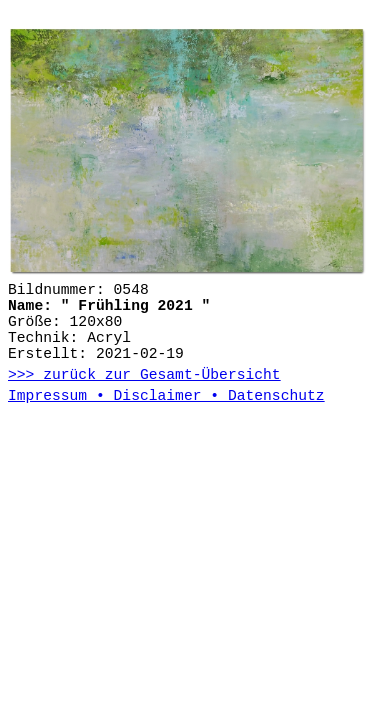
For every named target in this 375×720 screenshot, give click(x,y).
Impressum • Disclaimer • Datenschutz (166, 396)
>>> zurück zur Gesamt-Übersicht (144, 375)
